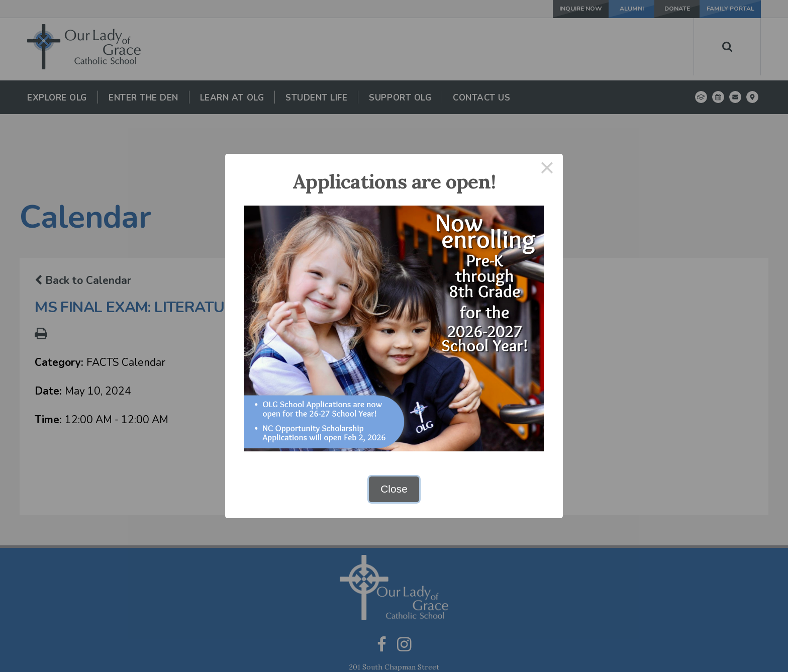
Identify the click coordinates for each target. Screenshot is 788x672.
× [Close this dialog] (547, 170)
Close (394, 489)
